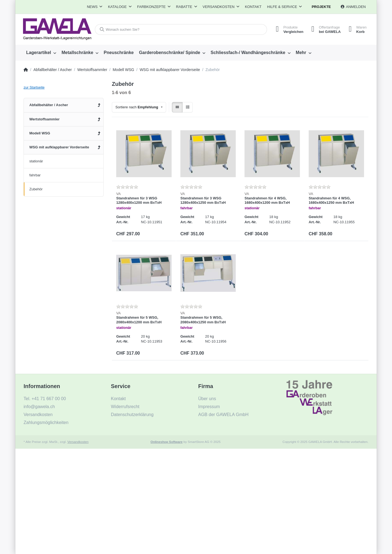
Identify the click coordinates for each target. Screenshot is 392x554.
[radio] (177, 107)
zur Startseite (34, 87)
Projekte (321, 7)
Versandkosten (78, 442)
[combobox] (139, 107)
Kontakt (253, 7)
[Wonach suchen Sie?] (181, 29)
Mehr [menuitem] (301, 53)
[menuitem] (41, 53)
